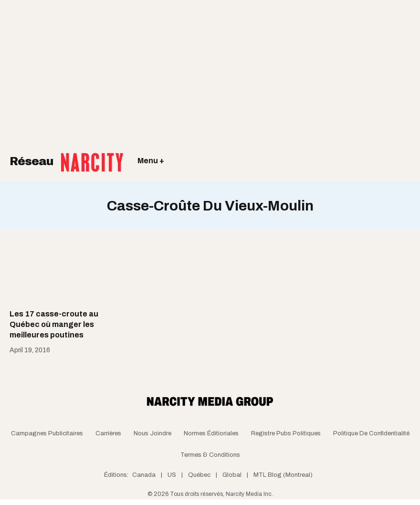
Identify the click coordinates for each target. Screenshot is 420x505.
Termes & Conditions (210, 455)
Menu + (151, 161)
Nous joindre (152, 433)
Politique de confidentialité (371, 433)
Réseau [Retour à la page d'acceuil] (66, 155)
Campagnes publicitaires (47, 433)
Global (232, 475)
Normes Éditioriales (211, 433)
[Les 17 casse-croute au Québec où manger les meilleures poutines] (56, 275)
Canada (144, 475)
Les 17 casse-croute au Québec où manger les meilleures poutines (54, 325)
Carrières (108, 433)
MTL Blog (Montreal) (283, 475)
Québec (199, 475)
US (172, 475)
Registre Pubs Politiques (286, 433)
